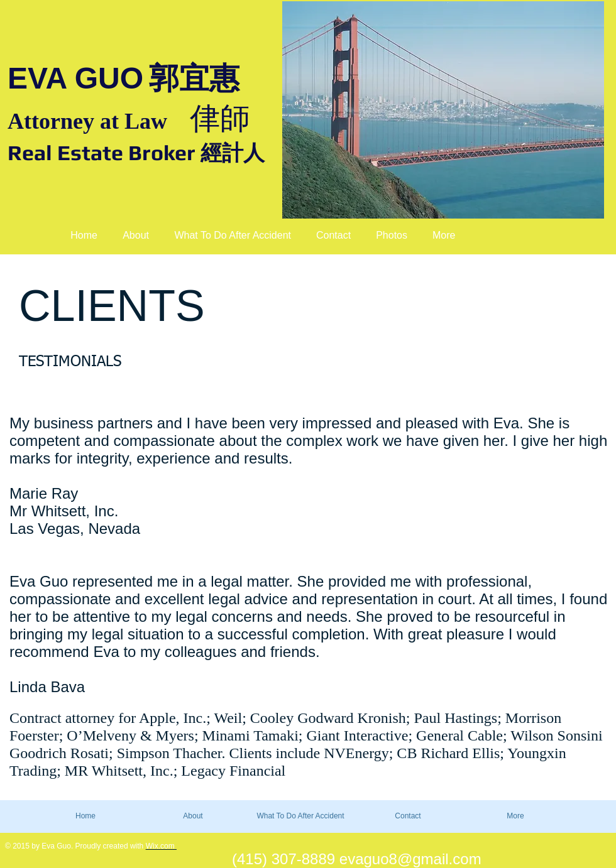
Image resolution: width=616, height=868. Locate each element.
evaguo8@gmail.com (410, 859)
